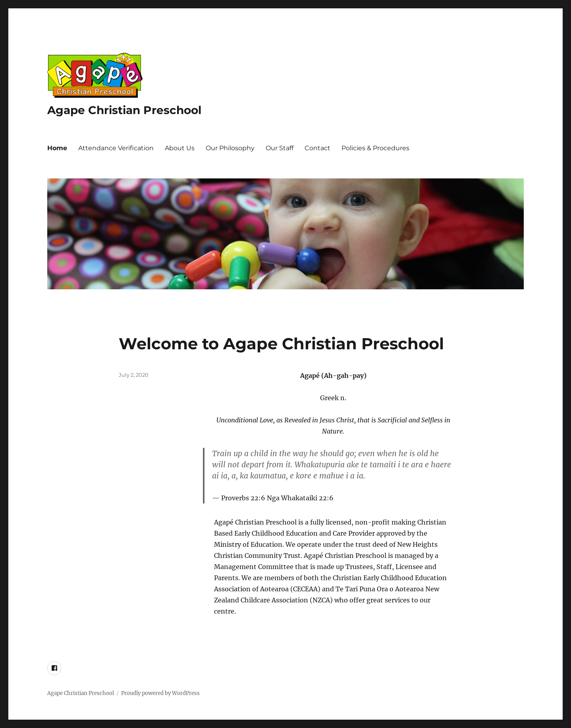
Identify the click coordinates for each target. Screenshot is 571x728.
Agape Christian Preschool (124, 110)
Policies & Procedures (375, 148)
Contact (317, 148)
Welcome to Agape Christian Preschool (281, 344)
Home (57, 148)
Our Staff (280, 148)
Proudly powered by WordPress (160, 693)
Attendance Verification (116, 148)
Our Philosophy (230, 148)
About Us (180, 148)
